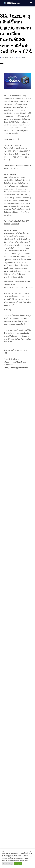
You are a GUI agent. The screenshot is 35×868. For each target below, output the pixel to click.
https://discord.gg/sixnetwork (16, 368)
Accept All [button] (18, 864)
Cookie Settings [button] (8, 864)
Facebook (30, 288)
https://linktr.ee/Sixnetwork (15, 362)
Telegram (15, 288)
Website (7, 224)
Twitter (22, 288)
